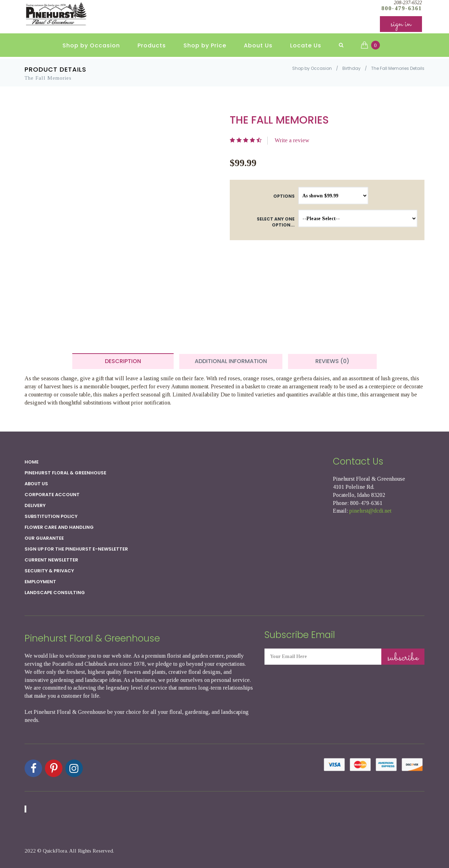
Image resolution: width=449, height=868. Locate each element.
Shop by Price (205, 46)
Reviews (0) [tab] (332, 361)
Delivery (35, 505)
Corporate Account (52, 495)
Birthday (351, 68)
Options (284, 196)
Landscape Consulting (55, 593)
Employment (40, 582)
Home (32, 462)
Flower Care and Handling (59, 527)
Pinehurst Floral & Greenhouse (65, 473)
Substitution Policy (51, 516)
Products (152, 46)
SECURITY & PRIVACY (49, 571)
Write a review (292, 140)
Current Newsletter (51, 560)
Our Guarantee (44, 538)
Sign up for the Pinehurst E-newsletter (76, 549)
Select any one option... (276, 222)
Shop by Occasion (91, 46)
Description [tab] (123, 361)
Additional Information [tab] (231, 361)
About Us (258, 46)
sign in (401, 24)
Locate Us (306, 46)
